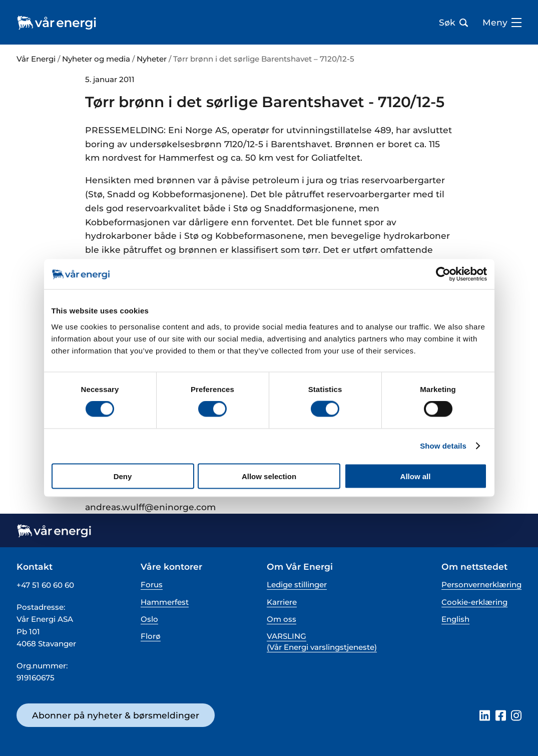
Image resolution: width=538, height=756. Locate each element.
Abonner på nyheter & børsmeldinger (116, 715)
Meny (502, 23)
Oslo (149, 619)
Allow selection (269, 476)
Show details (443, 446)
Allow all (416, 476)
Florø (151, 636)
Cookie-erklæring (474, 602)
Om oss (282, 619)
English (455, 619)
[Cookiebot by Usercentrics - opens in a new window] (443, 274)
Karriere (282, 602)
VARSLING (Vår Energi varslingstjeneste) (322, 641)
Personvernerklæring (481, 585)
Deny (123, 476)
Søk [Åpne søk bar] (453, 23)
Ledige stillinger (297, 585)
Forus (152, 585)
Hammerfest (165, 602)
